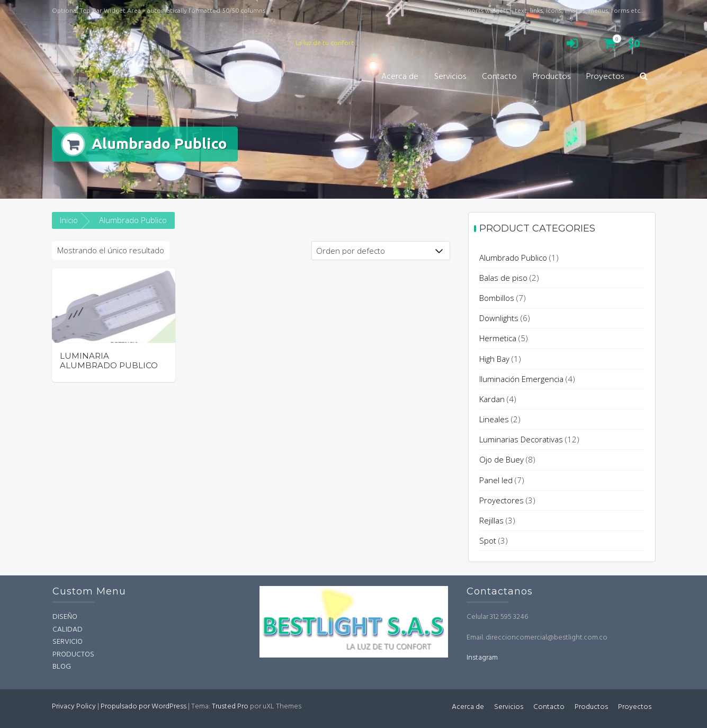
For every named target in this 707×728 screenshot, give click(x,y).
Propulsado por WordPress (144, 707)
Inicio (69, 220)
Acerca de (400, 77)
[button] (644, 77)
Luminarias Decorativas (521, 439)
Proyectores (502, 500)
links (536, 10)
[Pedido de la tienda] (381, 251)
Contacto (499, 77)
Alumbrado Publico (513, 258)
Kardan (492, 399)
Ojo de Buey (502, 459)
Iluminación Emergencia (521, 379)
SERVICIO (68, 642)
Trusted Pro (230, 707)
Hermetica (498, 338)
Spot (488, 540)
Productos (552, 77)
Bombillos (497, 298)
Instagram (482, 658)
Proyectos (605, 77)
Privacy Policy (74, 707)
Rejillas (491, 520)
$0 (619, 43)
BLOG (62, 667)
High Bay (494, 359)
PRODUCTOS (73, 655)
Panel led (496, 480)
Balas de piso (503, 278)
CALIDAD (68, 630)
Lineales (494, 419)
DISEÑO (65, 617)
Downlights (499, 318)
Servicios (450, 77)
